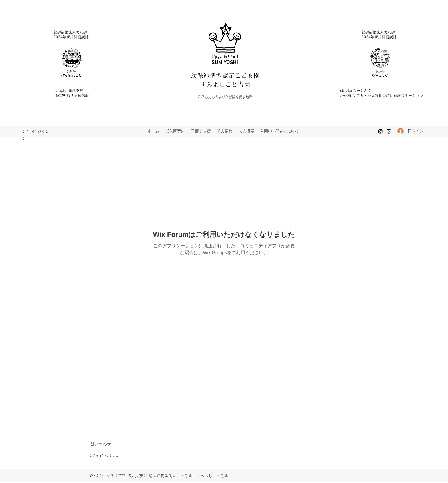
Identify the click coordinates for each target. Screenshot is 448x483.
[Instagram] (380, 131)
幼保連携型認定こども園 (228, 75)
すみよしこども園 (225, 84)
